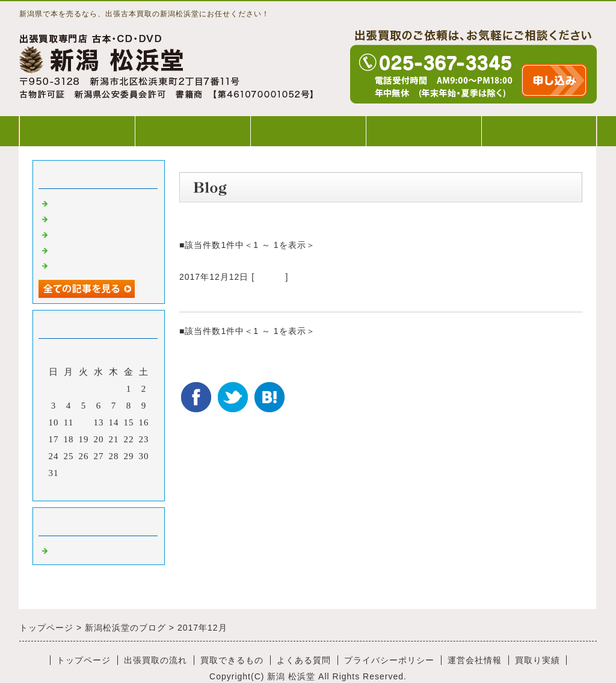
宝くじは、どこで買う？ (242, 297)
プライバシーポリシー (389, 660)
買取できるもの (308, 131)
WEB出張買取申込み (539, 131)
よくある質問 (423, 131)
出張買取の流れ (192, 131)
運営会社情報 (475, 660)
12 (84, 422)
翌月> (124, 489)
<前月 (74, 489)
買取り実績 (537, 660)
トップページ (77, 131)
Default (270, 277)
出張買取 (70, 202)
